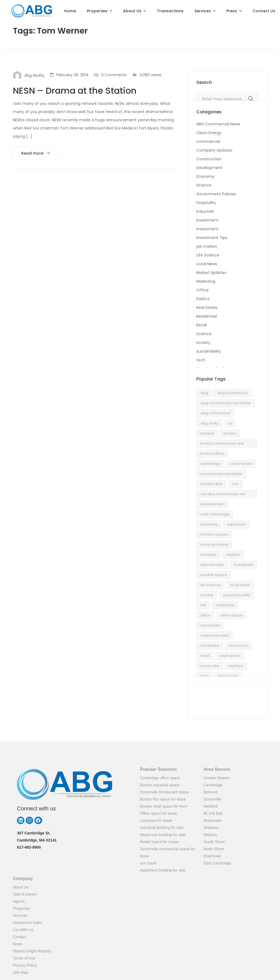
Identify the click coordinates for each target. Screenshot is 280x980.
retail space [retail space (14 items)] (230, 656)
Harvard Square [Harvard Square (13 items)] (214, 534)
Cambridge (213, 785)
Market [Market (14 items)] (207, 595)
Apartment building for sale (163, 870)
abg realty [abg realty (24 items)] (210, 423)
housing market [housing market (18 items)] (214, 544)
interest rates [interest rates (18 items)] (212, 565)
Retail (202, 325)
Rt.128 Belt (213, 813)
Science (204, 334)
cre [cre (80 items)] (235, 484)
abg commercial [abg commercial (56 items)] (232, 393)
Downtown (213, 856)
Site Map (20, 972)
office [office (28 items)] (205, 615)
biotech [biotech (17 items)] (207, 433)
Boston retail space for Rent (164, 806)
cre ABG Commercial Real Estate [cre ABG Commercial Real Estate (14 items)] (223, 495)
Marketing (206, 281)
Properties (22, 908)
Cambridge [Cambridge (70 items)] (211, 464)
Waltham (211, 828)
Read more (36, 153)
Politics (203, 299)
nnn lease (148, 863)
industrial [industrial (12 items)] (208, 555)
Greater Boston (217, 778)
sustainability (209, 351)
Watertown (213, 820)
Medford (211, 806)
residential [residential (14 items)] (210, 646)
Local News (207, 264)
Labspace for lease (156, 820)
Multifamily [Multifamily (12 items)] (225, 605)
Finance (204, 185)
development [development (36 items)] (213, 504)
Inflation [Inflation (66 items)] (233, 555)
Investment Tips (212, 238)
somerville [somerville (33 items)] (210, 666)
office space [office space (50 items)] (231, 615)
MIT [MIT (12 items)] (203, 605)
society (203, 343)
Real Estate (207, 308)
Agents (19, 901)
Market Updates (211, 273)
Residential (207, 316)
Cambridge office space (160, 778)
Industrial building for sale (162, 828)
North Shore (214, 849)
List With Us (23, 930)
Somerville (213, 799)
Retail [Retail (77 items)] (205, 656)
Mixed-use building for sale (163, 835)
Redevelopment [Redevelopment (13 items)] (215, 635)
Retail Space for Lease (159, 842)
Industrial (205, 211)
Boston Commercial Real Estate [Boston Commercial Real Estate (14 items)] (222, 444)
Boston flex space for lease (163, 799)
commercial (208, 141)
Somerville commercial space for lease (168, 852)
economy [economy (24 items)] (209, 524)
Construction (209, 159)
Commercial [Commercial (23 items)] (241, 464)
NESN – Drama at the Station (75, 91)
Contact (19, 937)
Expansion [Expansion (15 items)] (237, 524)
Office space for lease (158, 813)
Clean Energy (209, 133)
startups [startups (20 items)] (236, 666)
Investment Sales (27, 923)
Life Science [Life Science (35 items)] (211, 585)
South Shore (214, 842)
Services (20, 916)
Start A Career (25, 894)
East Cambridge (217, 863)
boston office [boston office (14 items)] (212, 454)
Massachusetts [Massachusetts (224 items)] (237, 595)
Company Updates (214, 150)
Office (202, 290)
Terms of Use (24, 958)
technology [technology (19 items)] (228, 676)
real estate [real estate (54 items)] (210, 625)
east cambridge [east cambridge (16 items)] (215, 514)
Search (251, 99)
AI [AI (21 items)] (230, 423)
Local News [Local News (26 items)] (240, 585)
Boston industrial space (160, 785)
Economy (205, 176)
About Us (21, 887)
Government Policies (216, 194)
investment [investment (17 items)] (243, 565)
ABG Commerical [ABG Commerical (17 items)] (215, 413)
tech (201, 360)
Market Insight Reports (32, 951)
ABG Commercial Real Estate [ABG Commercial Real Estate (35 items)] (226, 403)
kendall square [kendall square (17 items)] (214, 575)
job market (207, 246)
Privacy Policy (25, 965)
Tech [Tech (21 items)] (204, 676)
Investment (207, 220)
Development (209, 168)
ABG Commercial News (218, 124)
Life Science (208, 255)
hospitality (206, 203)
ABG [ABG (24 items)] (204, 393)
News (18, 944)
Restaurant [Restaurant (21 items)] (238, 646)
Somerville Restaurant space (164, 792)
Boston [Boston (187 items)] (230, 433)
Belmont (211, 792)
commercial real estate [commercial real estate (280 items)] (221, 474)
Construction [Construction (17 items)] (212, 484)
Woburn (210, 835)
